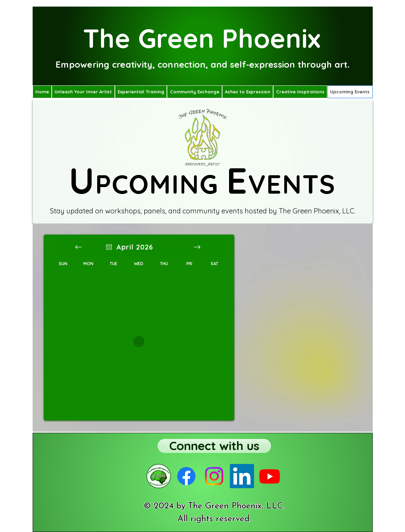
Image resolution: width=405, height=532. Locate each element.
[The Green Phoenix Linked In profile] (242, 476)
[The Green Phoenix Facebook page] (186, 476)
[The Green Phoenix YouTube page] (270, 476)
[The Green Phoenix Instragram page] (214, 476)
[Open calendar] (109, 247)
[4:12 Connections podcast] (159, 476)
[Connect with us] (214, 446)
